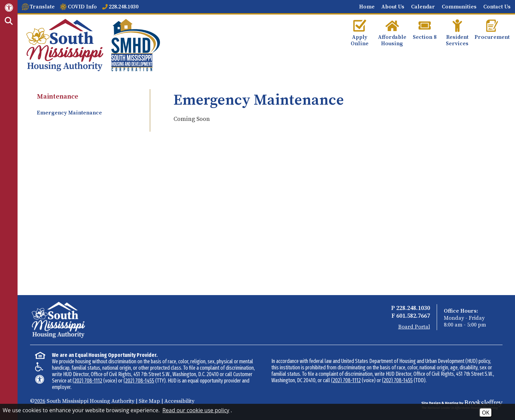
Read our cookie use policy (196, 410)
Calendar (423, 7)
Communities (459, 7)
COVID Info (82, 7)
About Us (393, 7)
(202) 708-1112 (87, 381)
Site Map (149, 401)
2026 (40, 401)
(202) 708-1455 (139, 381)
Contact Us (497, 7)
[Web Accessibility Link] (9, 7)
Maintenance (58, 97)
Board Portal (414, 327)
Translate (42, 7)
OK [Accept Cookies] (486, 413)
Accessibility (179, 401)
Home (367, 7)
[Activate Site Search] (9, 21)
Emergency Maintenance (69, 113)
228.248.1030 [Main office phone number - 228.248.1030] (124, 7)
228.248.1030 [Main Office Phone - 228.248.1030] (413, 308)
